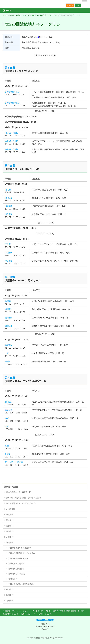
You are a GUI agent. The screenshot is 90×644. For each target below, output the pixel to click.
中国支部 (10, 589)
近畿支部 (10, 543)
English (81, 611)
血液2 (7, 454)
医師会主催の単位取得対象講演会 (22, 584)
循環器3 (8, 318)
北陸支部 (10, 537)
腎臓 (7, 427)
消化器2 (8, 198)
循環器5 (8, 345)
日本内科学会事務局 (45, 620)
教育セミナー (14, 579)
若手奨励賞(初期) (12, 92)
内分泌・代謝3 (11, 149)
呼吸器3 (8, 261)
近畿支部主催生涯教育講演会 (20, 548)
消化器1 (8, 190)
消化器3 (8, 206)
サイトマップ (38, 611)
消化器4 (8, 214)
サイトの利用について (43, 614)
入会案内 (6, 611)
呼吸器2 (8, 253)
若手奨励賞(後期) (12, 103)
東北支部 (10, 515)
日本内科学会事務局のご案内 (64, 611)
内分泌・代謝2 (11, 141)
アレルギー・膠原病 (14, 462)
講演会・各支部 (11, 487)
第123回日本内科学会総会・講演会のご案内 (23, 498)
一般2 (7, 362)
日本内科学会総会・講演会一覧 (19, 492)
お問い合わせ (26, 614)
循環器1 (8, 301)
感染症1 (8, 402)
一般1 (7, 353)
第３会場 (10, 277)
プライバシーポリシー (21, 611)
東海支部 (10, 531)
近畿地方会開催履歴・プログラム (22, 553)
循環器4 (8, 326)
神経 (7, 418)
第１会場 (10, 68)
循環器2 (8, 309)
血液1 (7, 446)
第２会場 (10, 166)
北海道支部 (11, 509)
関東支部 (10, 520)
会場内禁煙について (11, 614)
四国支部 (10, 595)
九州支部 (10, 601)
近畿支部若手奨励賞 (16, 564)
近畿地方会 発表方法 (17, 574)
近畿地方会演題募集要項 (18, 558)
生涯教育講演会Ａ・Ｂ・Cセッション (21, 503)
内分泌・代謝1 (11, 133)
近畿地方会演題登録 (16, 569)
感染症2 (8, 410)
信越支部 (10, 526)
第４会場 (10, 378)
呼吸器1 (8, 244)
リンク (48, 611)
